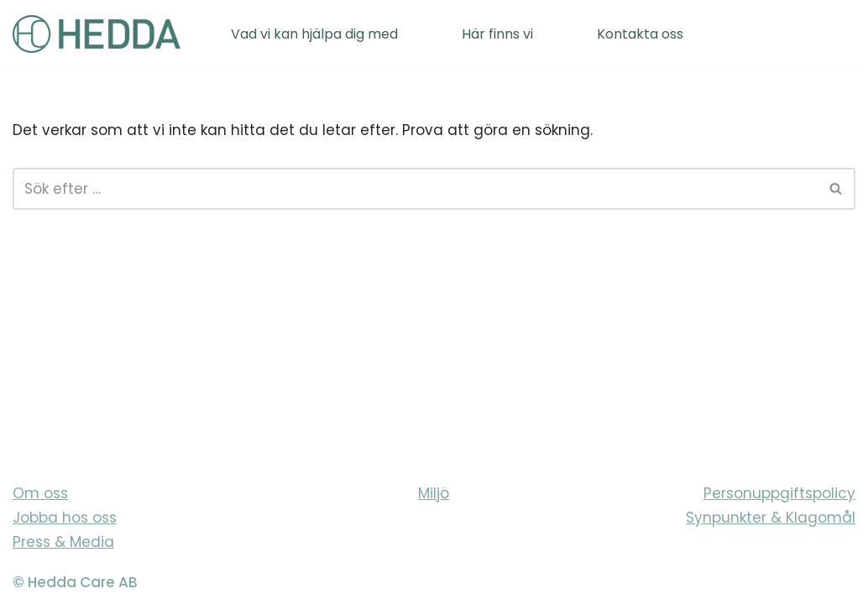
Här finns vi (497, 34)
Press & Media (63, 542)
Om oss (40, 493)
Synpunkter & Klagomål (771, 518)
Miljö (434, 493)
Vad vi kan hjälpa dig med (314, 34)
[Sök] (415, 189)
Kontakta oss (640, 34)
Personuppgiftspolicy (779, 493)
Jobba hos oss (65, 518)
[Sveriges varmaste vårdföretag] (97, 34)
